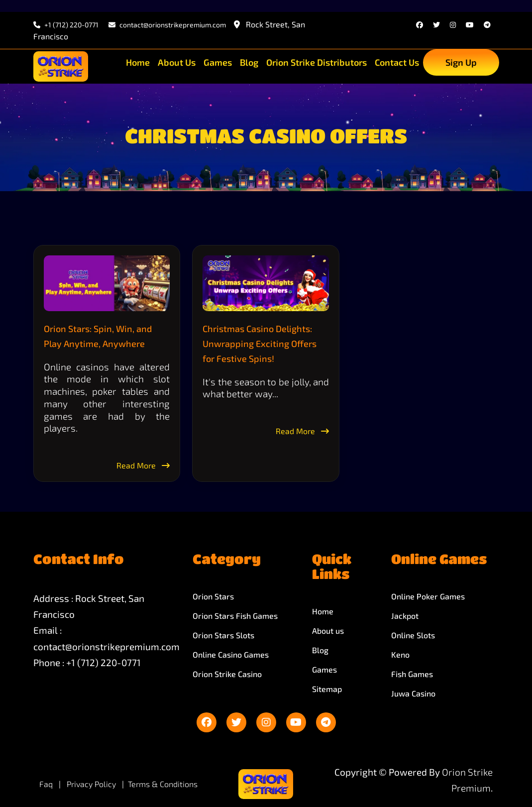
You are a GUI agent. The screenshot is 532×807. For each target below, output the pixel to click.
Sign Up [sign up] (461, 62)
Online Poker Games (428, 596)
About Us (177, 62)
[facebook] (420, 25)
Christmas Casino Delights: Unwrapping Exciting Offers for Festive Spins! (260, 344)
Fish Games (412, 674)
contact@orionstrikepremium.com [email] (167, 25)
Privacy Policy (92, 784)
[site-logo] (61, 66)
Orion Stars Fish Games (235, 616)
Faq (46, 784)
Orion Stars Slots (223, 635)
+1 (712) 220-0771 (66, 25)
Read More (143, 465)
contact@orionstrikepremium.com (106, 646)
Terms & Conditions (163, 784)
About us (328, 631)
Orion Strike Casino (227, 674)
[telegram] (487, 25)
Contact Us (397, 62)
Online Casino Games (231, 654)
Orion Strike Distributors (317, 62)
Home (138, 62)
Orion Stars (213, 596)
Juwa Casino (413, 693)
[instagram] (453, 25)
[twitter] (436, 25)
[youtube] (470, 25)
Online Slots (413, 635)
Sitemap (327, 689)
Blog (249, 62)
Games (218, 62)
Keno (400, 654)
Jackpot (405, 616)
